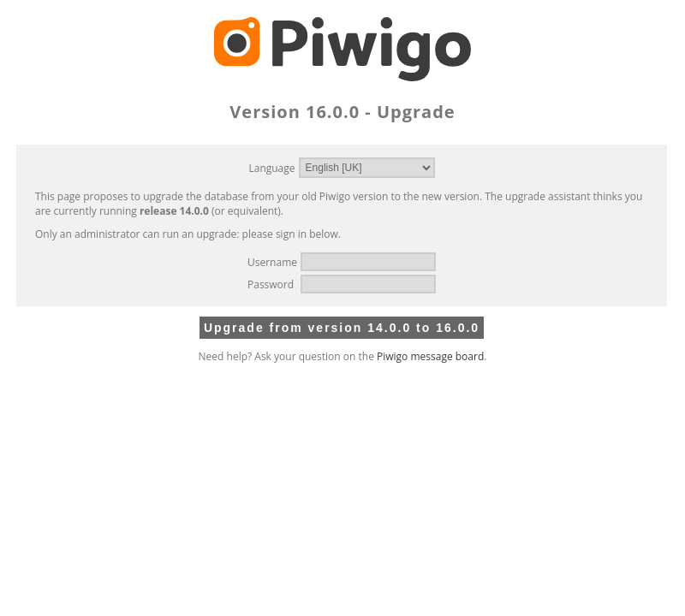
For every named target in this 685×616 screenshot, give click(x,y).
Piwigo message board (430, 356)
